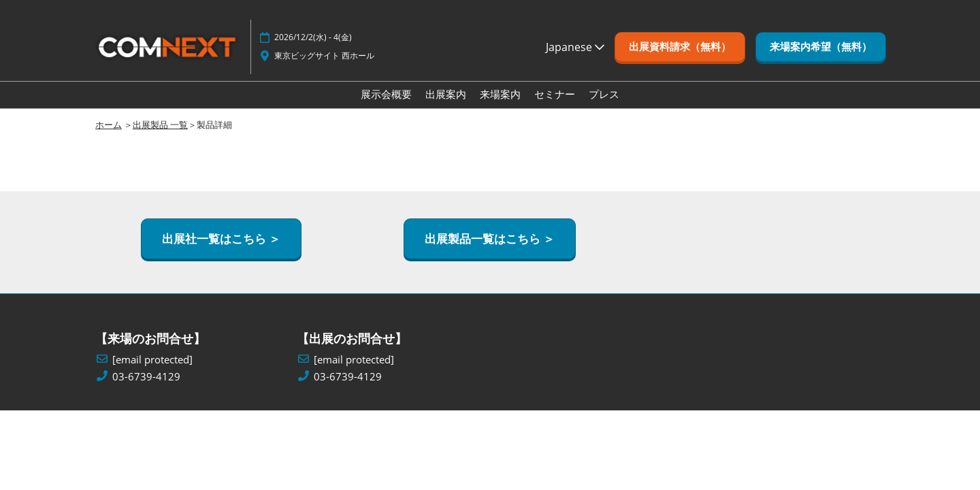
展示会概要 (386, 94)
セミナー (555, 94)
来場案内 (500, 94)
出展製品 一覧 (160, 125)
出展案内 (446, 94)
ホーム (109, 125)
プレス (604, 94)
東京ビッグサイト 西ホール (324, 55)
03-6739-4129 (146, 377)
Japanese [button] (575, 47)
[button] (680, 47)
